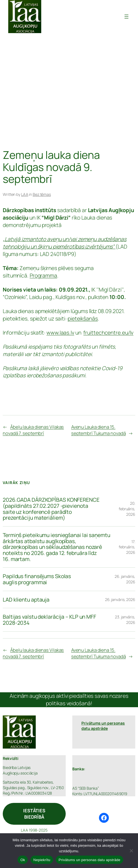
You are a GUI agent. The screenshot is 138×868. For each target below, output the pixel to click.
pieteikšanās (83, 318)
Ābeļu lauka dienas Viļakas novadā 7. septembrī (33, 430)
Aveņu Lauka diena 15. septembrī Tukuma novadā (99, 430)
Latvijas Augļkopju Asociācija (83, 16)
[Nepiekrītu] (131, 851)
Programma (43, 275)
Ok (23, 860)
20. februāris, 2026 (127, 509)
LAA (25, 194)
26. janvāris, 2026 (120, 599)
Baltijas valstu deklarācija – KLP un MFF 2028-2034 (49, 620)
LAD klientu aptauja (26, 600)
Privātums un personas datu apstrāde (89, 860)
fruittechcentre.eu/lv (108, 332)
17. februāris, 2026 (127, 547)
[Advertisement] (69, 91)
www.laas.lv (60, 332)
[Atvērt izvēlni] (126, 17)
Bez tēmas (42, 194)
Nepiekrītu (42, 860)
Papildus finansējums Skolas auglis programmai (37, 579)
